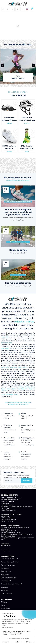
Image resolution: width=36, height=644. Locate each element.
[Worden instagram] (4, 550)
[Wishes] (17, 9)
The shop (4, 602)
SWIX (3, 368)
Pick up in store (6, 571)
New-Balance (11, 389)
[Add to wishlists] (15, 103)
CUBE (20, 368)
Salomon (4, 391)
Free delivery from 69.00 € (10, 559)
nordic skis (5, 337)
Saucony (32, 389)
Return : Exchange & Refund (10, 562)
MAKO (16, 395)
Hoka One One (22, 389)
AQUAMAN (9, 395)
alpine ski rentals (6, 343)
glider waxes (5, 348)
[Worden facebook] (7, 550)
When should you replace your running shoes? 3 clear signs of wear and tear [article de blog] (18, 212)
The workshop (6, 608)
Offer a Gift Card (6, 593)
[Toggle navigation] (3, 9)
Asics (33, 387)
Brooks (27, 387)
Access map (5, 503)
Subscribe (27, 481)
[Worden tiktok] (2, 550)
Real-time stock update (9, 578)
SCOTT (25, 368)
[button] (8, 9)
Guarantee (5, 587)
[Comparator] (22, 9)
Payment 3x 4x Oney (8, 565)
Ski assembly (5, 575)
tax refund (5, 590)
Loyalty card (5, 568)
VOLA (7, 368)
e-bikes (30, 322)
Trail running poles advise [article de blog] (18, 283)
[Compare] (15, 107)
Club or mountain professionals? (11, 584)
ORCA (3, 395)
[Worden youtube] (9, 550)
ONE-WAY (13, 368)
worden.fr (7, 529)
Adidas (3, 389)
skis (15, 364)
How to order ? (6, 581)
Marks (3, 605)
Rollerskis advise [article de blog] (18, 250)
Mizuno (22, 387)
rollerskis (19, 322)
